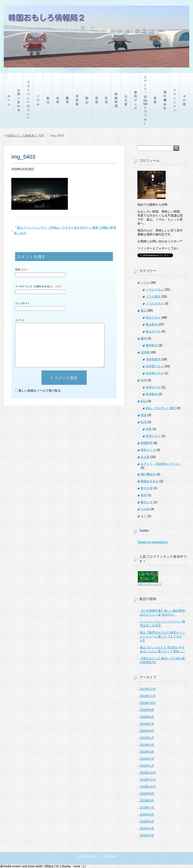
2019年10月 (148, 703)
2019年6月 (147, 731)
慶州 (67, 100)
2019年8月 (147, 717)
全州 (58, 100)
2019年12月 (148, 689)
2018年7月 (147, 808)
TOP (26, 136)
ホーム (9, 100)
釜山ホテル (153, 331)
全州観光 (152, 394)
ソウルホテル (155, 303)
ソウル (38, 100)
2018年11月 (148, 780)
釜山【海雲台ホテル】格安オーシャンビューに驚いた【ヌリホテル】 (162, 636)
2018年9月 (147, 794)
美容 (155, 100)
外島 (149, 429)
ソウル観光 (153, 297)
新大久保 (147, 488)
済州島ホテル (155, 373)
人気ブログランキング (150, 584)
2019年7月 (147, 724)
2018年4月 (147, 829)
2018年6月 (147, 815)
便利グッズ (136, 100)
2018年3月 (147, 835)
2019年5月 (147, 738)
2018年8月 (147, 801)
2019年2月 (147, 759)
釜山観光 (152, 324)
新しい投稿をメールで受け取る (40, 391)
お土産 (126, 100)
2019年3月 (147, 752)
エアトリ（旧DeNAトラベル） (145, 100)
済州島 (77, 100)
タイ (144, 516)
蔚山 (87, 100)
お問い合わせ (19, 100)
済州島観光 (153, 359)
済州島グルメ (155, 366)
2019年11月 (148, 696)
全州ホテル (153, 387)
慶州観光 (152, 345)
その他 (184, 100)
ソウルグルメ (155, 290)
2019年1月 (147, 766)
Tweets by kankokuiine (153, 542)
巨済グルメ (153, 436)
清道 (96, 100)
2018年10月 (148, 787)
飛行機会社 (165, 100)
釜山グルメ (153, 317)
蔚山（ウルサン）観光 (161, 408)
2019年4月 (147, 745)
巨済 (106, 100)
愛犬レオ (147, 502)
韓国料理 (116, 100)
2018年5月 (147, 822)
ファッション (175, 100)
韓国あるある (150, 481)
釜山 (48, 100)
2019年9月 (147, 710)
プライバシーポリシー (28, 100)
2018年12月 (148, 773)
